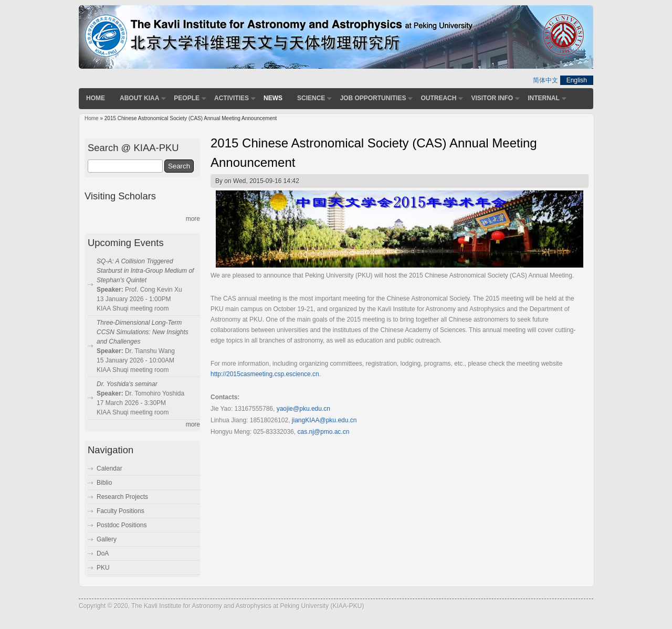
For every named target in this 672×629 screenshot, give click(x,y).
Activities (232, 98)
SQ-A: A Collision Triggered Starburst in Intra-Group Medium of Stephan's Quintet (145, 271)
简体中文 (545, 80)
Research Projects (122, 497)
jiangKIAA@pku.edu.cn (324, 420)
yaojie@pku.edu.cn (303, 409)
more (193, 219)
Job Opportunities (373, 98)
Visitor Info (492, 98)
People (187, 98)
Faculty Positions (120, 511)
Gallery (107, 539)
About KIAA (139, 98)
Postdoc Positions (122, 525)
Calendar (109, 468)
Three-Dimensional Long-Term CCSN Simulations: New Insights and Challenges (143, 332)
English (577, 80)
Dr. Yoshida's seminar (127, 384)
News (273, 98)
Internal (544, 98)
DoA (103, 553)
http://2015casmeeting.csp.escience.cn (265, 374)
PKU (103, 568)
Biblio (104, 483)
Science (311, 98)
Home (96, 98)
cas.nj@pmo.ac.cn (323, 432)
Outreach (438, 98)
